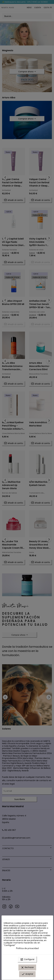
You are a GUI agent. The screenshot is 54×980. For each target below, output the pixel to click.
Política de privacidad (27, 948)
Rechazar (27, 967)
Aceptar (27, 974)
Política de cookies (41, 935)
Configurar (27, 959)
